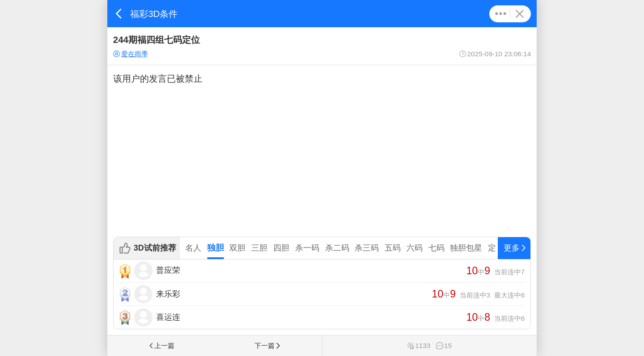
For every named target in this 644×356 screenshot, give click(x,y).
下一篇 (268, 346)
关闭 (519, 14)
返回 (119, 14)
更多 (501, 14)
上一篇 (161, 346)
